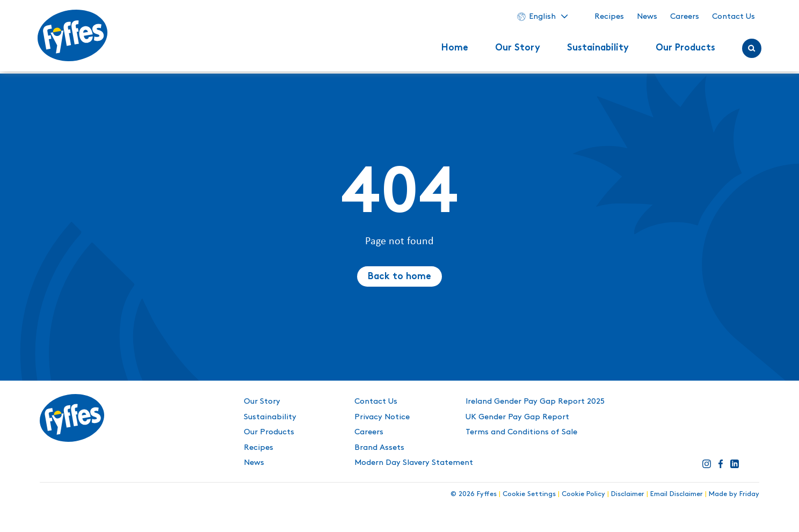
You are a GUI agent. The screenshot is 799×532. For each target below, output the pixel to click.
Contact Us (731, 18)
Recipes (607, 18)
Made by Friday (734, 494)
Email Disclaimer (677, 494)
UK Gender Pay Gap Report (517, 417)
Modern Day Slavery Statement (414, 463)
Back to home (399, 277)
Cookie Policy (583, 494)
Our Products (683, 49)
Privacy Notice (382, 417)
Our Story (515, 49)
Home (453, 49)
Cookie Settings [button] (529, 494)
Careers (682, 18)
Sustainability (596, 49)
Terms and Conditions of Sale (521, 432)
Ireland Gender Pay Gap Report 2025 (535, 402)
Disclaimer (628, 494)
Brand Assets (379, 448)
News (645, 18)
